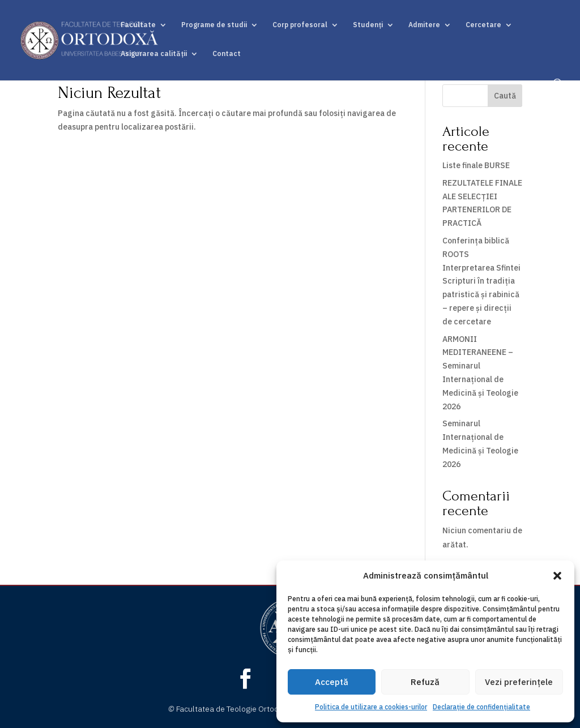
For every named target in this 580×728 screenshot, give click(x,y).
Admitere (424, 25)
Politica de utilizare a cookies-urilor (371, 707)
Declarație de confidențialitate (481, 707)
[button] (557, 576)
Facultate (138, 25)
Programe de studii (214, 25)
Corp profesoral (300, 25)
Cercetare (483, 25)
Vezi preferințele (519, 682)
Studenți (368, 25)
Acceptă (332, 682)
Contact (227, 54)
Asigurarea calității (154, 54)
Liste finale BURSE (476, 165)
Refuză (425, 682)
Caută (505, 96)
